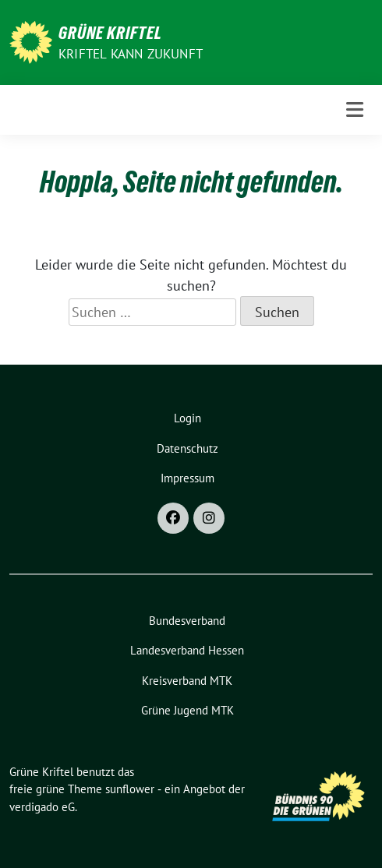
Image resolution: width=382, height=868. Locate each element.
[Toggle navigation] (355, 109)
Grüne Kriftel (110, 33)
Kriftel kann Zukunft (131, 54)
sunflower (130, 789)
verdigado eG (42, 807)
